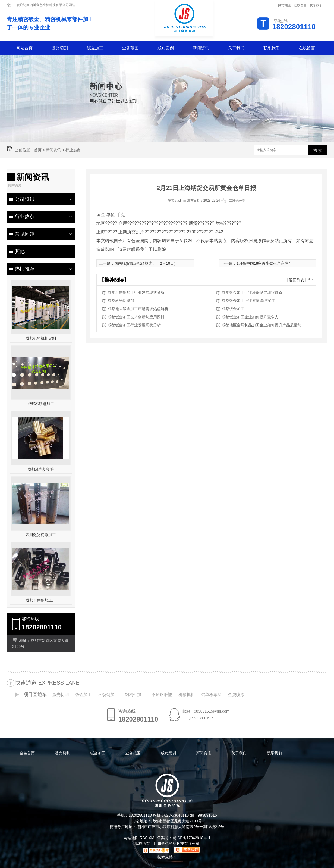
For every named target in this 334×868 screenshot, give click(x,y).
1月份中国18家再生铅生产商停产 (264, 263)
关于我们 (236, 48)
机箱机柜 (187, 694)
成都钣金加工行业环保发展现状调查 (252, 292)
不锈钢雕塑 (162, 694)
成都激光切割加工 (123, 301)
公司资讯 (25, 199)
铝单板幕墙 (211, 694)
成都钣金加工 (233, 309)
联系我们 (316, 5)
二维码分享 (237, 201)
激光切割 (60, 48)
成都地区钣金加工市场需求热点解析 (138, 309)
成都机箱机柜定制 (41, 338)
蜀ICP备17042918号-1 (191, 838)
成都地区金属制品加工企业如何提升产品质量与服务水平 (265, 325)
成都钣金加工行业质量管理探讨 (248, 301)
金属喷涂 (236, 694)
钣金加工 (95, 48)
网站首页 (24, 48)
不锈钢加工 (108, 694)
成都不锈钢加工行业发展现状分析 (136, 292)
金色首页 (27, 753)
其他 (20, 251)
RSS (144, 838)
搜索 (318, 150)
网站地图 (285, 5)
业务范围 (130, 48)
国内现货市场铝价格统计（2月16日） (146, 263)
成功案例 (166, 48)
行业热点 (73, 150)
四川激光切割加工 (41, 535)
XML (153, 838)
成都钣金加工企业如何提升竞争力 (250, 317)
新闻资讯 (201, 48)
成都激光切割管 (41, 469)
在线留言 (300, 5)
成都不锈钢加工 (41, 404)
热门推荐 (25, 269)
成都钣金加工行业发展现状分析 (134, 325)
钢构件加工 (135, 694)
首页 (38, 150)
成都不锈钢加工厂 (41, 600)
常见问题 (25, 234)
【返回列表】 (297, 280)
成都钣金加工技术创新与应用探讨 (136, 317)
